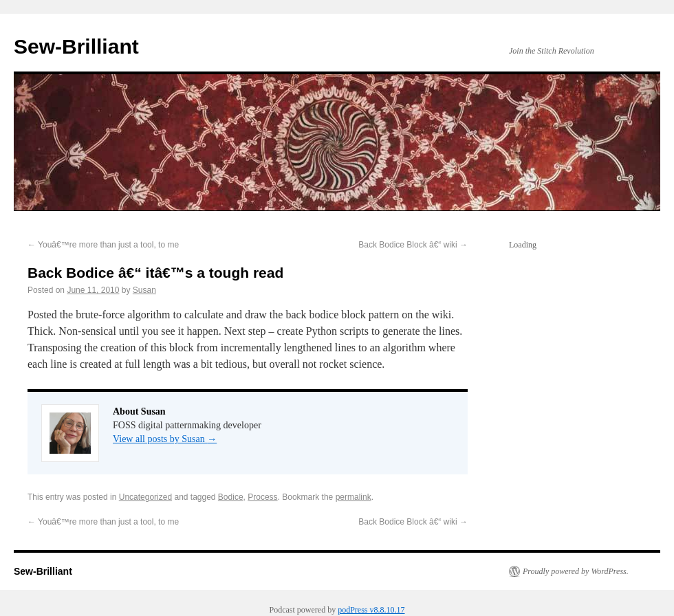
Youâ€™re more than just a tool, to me (103, 245)
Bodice (231, 497)
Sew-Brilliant (76, 46)
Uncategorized (145, 497)
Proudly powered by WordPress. (576, 571)
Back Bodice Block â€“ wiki (413, 245)
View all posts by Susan (165, 439)
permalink (354, 497)
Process (262, 497)
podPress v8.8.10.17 (371, 610)
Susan (144, 290)
